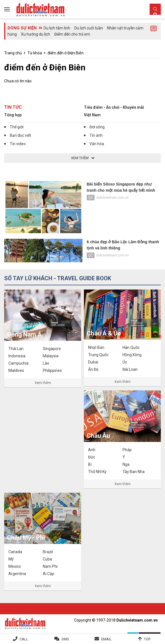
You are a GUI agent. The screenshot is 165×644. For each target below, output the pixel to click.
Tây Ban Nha (134, 472)
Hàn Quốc (131, 348)
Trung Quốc (98, 355)
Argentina (17, 574)
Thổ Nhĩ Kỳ (97, 472)
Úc (125, 362)
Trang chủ (13, 53)
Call (24, 639)
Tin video (18, 144)
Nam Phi (50, 566)
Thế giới (17, 127)
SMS (65, 639)
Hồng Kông (132, 355)
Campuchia (18, 363)
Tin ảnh (96, 135)
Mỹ (11, 559)
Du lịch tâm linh (57, 28)
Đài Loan (130, 369)
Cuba (47, 559)
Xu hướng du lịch (36, 34)
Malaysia (51, 356)
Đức (92, 457)
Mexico (15, 566)
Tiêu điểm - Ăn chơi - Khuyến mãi (114, 107)
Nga (126, 464)
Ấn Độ (93, 369)
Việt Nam (92, 115)
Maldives (16, 370)
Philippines (52, 370)
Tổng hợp (13, 115)
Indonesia (17, 356)
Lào (46, 363)
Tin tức (13, 107)
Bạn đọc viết (20, 135)
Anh (92, 450)
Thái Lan (16, 349)
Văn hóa (97, 144)
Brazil (48, 552)
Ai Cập (49, 574)
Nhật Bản (96, 348)
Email (106, 639)
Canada (15, 552)
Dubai (93, 362)
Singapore (52, 349)
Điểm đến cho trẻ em (72, 34)
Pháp (127, 450)
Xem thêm (43, 383)
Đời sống (97, 127)
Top (147, 639)
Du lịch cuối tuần (89, 28)
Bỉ (90, 464)
